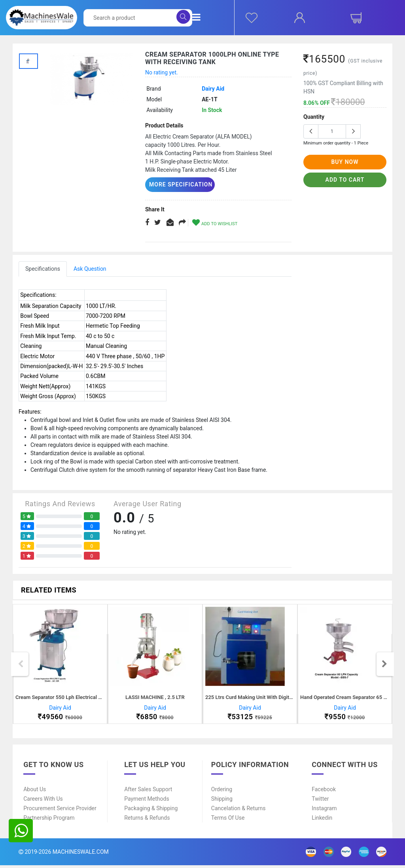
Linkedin (322, 821)
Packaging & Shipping (151, 811)
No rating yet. (162, 72)
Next (384, 665)
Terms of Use (228, 821)
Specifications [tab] (43, 268)
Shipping (222, 802)
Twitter (320, 802)
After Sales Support (148, 792)
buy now (345, 162)
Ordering (222, 792)
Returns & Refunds (147, 821)
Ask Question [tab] (90, 268)
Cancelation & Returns (238, 811)
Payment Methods (147, 802)
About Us (35, 792)
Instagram (324, 811)
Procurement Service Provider (60, 811)
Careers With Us (43, 802)
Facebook (324, 792)
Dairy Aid (213, 89)
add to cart (345, 180)
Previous (21, 665)
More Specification (178, 184)
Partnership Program (49, 821)
